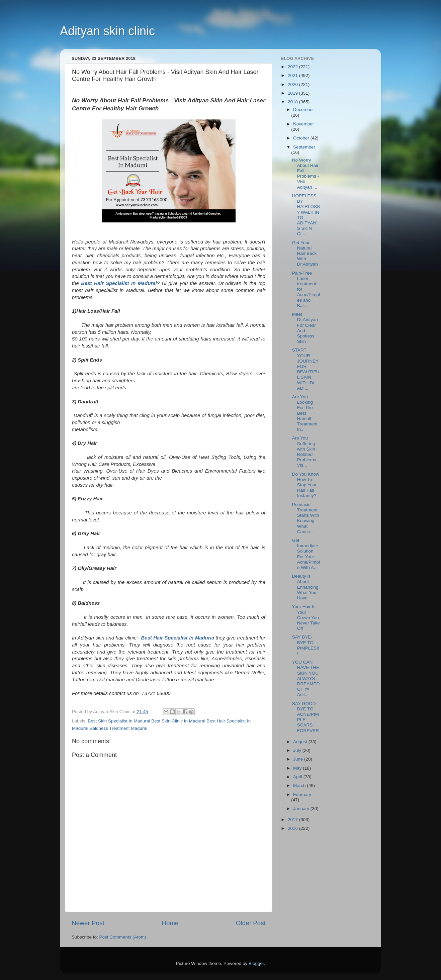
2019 (293, 93)
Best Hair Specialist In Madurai (119, 283)
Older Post (251, 923)
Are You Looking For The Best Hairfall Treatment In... (305, 413)
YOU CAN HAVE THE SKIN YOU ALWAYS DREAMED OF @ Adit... (306, 678)
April (298, 777)
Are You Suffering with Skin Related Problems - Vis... (305, 452)
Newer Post (88, 923)
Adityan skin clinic (107, 31)
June (299, 759)
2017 (293, 820)
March (300, 786)
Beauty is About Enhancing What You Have (305, 587)
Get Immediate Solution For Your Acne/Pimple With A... (306, 554)
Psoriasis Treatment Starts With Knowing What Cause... (306, 518)
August (301, 742)
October (302, 138)
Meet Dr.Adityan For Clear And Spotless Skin (305, 328)
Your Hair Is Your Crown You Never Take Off (306, 617)
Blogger (256, 963)
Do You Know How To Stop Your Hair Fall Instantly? (306, 485)
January (302, 809)
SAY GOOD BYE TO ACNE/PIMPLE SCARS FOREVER (305, 717)
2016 (293, 828)
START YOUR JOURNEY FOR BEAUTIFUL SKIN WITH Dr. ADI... (306, 369)
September (304, 147)
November (303, 124)
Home (170, 923)
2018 (293, 102)
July (298, 750)
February (302, 795)
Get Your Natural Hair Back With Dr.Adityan (305, 254)
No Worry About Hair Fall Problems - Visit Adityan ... (305, 174)
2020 (293, 84)
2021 (293, 75)
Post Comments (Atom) (123, 937)
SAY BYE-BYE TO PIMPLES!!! (306, 645)
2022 (293, 67)
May (298, 768)
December (303, 110)
